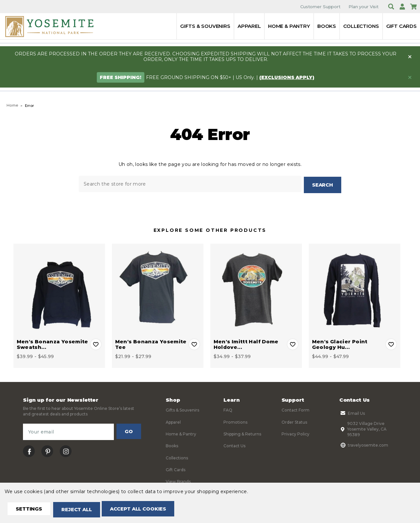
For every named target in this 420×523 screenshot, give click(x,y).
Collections (361, 26)
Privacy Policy (295, 433)
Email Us (352, 412)
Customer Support (320, 7)
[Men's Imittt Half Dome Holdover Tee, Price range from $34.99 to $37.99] (256, 288)
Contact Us (234, 445)
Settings (31, 510)
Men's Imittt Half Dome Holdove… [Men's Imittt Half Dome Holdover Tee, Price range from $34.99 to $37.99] (246, 343)
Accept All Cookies (150, 510)
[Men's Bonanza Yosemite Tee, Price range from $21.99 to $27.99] (158, 288)
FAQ (228, 409)
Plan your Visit (364, 7)
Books (327, 26)
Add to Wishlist (96, 343)
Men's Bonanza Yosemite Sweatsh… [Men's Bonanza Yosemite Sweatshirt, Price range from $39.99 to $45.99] (52, 343)
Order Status (294, 421)
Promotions (235, 421)
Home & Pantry (289, 26)
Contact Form (295, 409)
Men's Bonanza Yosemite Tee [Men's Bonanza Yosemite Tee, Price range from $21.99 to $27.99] (151, 343)
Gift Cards (402, 26)
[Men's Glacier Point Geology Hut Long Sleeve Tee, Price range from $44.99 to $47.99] (355, 288)
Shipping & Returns (242, 433)
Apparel (249, 26)
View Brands (178, 481)
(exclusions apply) (287, 77)
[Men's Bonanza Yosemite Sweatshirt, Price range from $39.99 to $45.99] (59, 288)
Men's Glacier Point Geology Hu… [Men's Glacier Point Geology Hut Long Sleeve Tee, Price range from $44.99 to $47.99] (340, 343)
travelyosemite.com (364, 444)
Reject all (83, 510)
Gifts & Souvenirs (205, 26)
